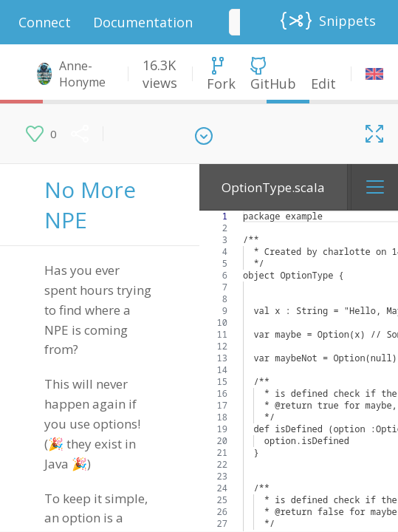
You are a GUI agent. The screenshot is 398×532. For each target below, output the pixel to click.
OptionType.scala (273, 187)
